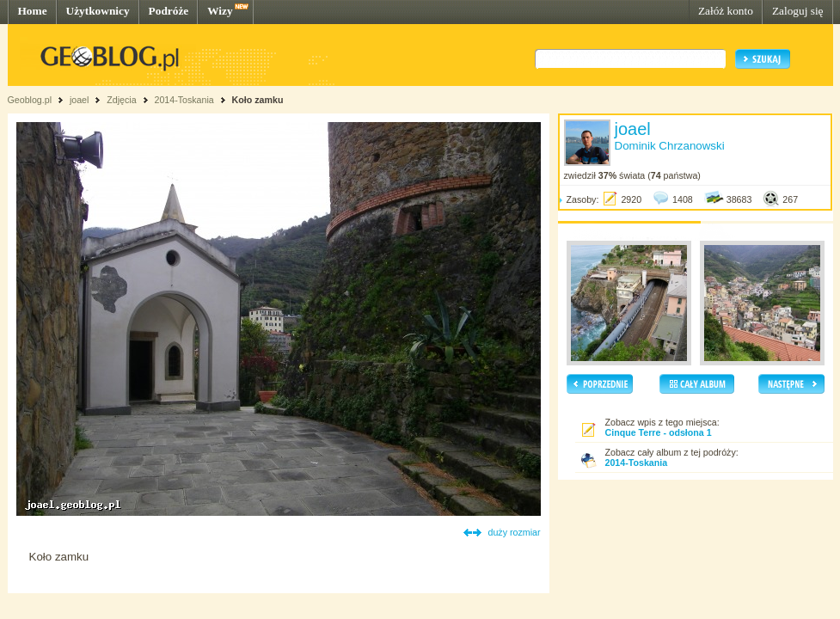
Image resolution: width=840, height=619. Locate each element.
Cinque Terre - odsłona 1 (659, 432)
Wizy (220, 11)
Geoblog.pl (30, 100)
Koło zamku (258, 100)
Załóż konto (726, 11)
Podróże (169, 11)
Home (33, 11)
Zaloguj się (798, 11)
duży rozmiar (515, 532)
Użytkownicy (98, 11)
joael (80, 100)
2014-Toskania (184, 100)
